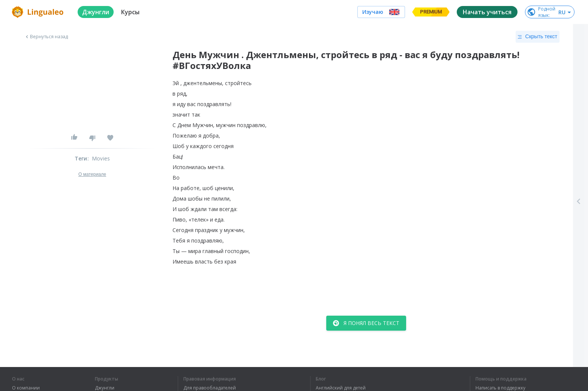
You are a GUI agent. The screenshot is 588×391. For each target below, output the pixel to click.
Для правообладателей (210, 388)
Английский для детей (341, 388)
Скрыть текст (538, 37)
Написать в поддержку (500, 388)
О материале (92, 174)
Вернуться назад (46, 37)
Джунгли (105, 388)
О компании (26, 388)
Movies (101, 158)
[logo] (39, 12)
